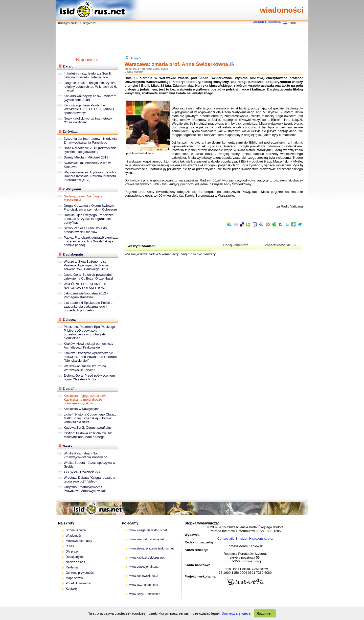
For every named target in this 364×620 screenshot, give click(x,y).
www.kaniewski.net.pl (144, 576)
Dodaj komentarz (236, 245)
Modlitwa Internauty (79, 541)
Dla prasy (72, 552)
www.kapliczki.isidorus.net (147, 558)
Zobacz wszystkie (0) (280, 245)
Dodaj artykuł (75, 557)
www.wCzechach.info (144, 585)
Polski (292, 23)
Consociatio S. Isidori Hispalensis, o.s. (245, 538)
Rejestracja (274, 22)
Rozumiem (265, 613)
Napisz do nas (75, 562)
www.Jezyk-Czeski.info (145, 594)
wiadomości (282, 10)
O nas (70, 546)
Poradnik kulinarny (78, 583)
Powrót (134, 58)
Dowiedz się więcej (236, 613)
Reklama (72, 567)
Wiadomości (74, 536)
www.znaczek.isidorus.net (147, 539)
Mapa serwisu (75, 578)
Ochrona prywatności (80, 573)
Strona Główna (76, 530)
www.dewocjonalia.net (144, 567)
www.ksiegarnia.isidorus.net (148, 530)
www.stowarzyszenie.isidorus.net (152, 548)
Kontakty (72, 589)
